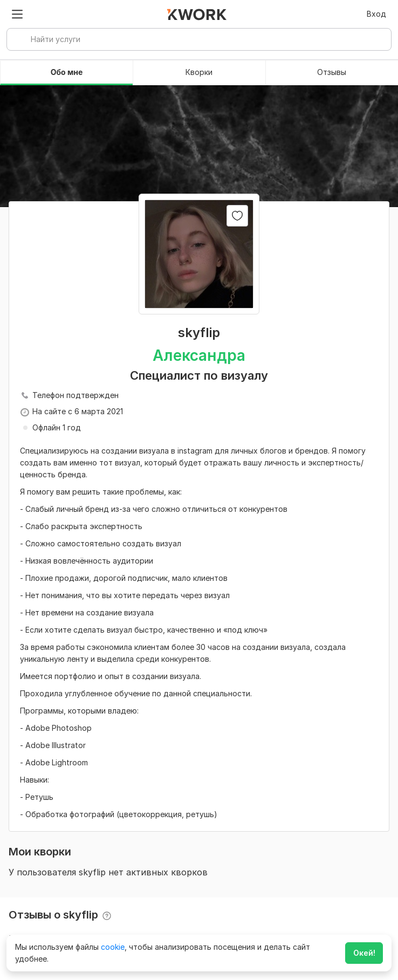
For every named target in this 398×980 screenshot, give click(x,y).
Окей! (364, 953)
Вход (376, 14)
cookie (113, 947)
